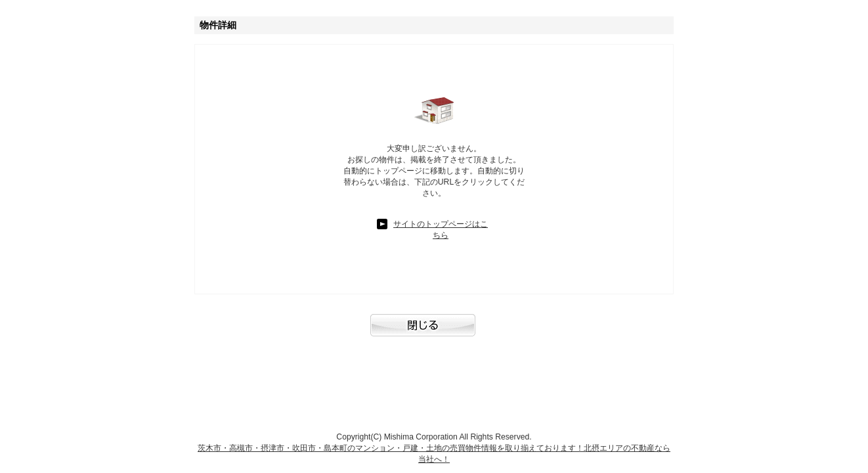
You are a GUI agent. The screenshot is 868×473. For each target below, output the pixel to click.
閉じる (434, 332)
